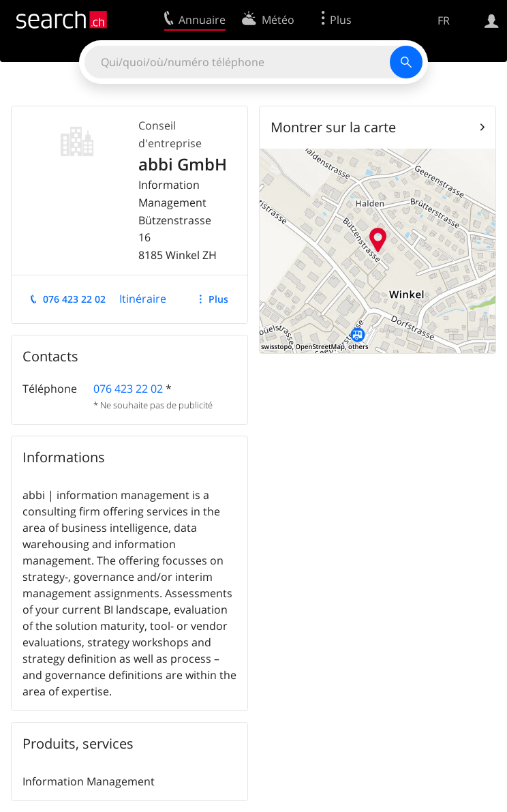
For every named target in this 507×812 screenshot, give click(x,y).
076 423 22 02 (74, 299)
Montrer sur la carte (333, 127)
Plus (218, 299)
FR (444, 20)
